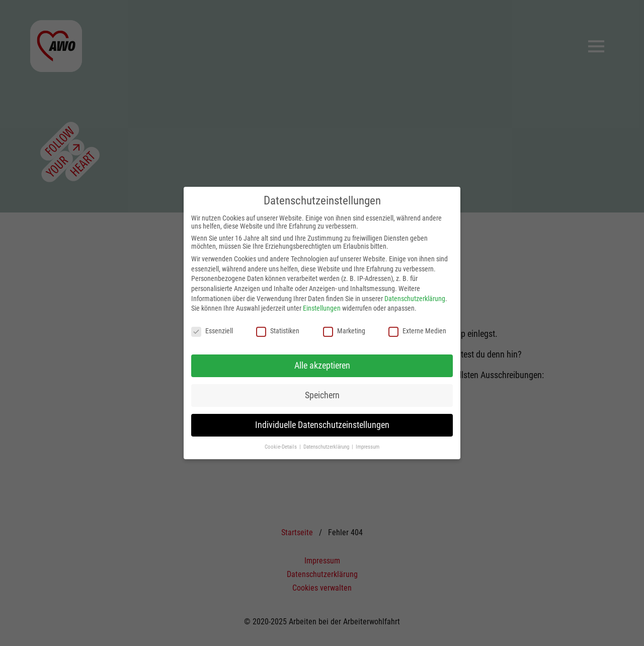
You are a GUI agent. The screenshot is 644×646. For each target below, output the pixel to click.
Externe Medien (417, 331)
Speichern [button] (322, 395)
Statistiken (278, 331)
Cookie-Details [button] (281, 447)
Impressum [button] (368, 447)
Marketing (344, 331)
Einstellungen (322, 308)
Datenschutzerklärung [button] (327, 447)
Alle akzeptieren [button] (322, 366)
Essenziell (212, 331)
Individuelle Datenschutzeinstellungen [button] (322, 425)
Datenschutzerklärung (415, 299)
